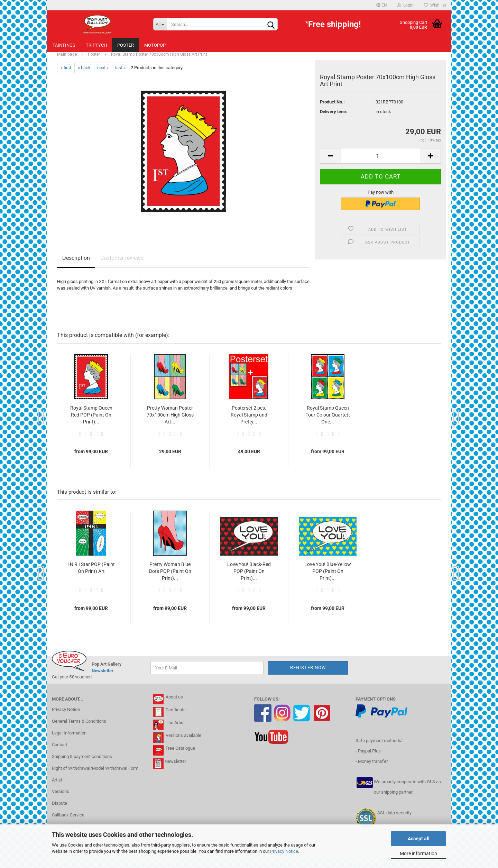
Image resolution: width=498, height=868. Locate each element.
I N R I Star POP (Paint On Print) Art (91, 575)
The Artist (175, 730)
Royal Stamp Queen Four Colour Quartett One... (328, 422)
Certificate (175, 717)
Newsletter (103, 678)
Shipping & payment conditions (82, 764)
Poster (126, 45)
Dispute (59, 811)
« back (84, 76)
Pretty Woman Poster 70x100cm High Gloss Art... (170, 422)
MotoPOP (155, 45)
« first (66, 76)
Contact (59, 752)
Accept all (419, 839)
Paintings (64, 45)
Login (405, 5)
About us (173, 705)
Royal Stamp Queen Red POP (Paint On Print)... (91, 422)
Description (76, 266)
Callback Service (68, 823)
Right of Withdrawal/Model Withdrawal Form (95, 776)
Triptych (96, 45)
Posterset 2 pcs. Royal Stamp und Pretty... (249, 422)
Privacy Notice (284, 851)
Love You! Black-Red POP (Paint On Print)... (249, 579)
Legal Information (69, 741)
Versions (61, 799)
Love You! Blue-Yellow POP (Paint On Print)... (328, 579)
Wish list (435, 5)
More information (418, 853)
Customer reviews (122, 266)
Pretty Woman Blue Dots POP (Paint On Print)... (170, 579)
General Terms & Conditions (79, 729)
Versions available (183, 743)
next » (103, 76)
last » (120, 76)
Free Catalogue (180, 756)
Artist (57, 788)
